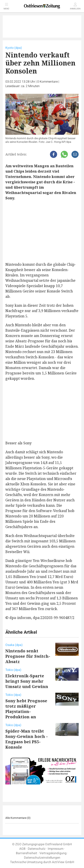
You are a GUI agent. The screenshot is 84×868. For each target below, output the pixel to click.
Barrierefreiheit (27, 853)
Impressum (56, 849)
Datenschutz (37, 849)
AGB (22, 849)
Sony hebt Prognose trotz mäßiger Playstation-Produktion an (26, 709)
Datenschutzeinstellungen (42, 858)
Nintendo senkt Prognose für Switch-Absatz (28, 656)
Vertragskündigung (53, 853)
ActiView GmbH (63, 862)
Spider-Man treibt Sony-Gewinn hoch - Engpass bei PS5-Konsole (27, 739)
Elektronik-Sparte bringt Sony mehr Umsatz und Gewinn (27, 681)
